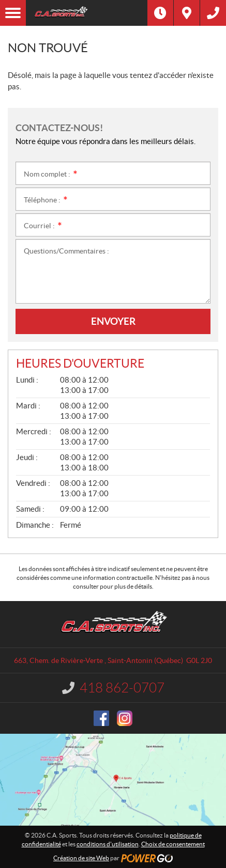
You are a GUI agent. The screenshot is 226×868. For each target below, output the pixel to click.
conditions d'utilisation (108, 844)
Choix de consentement (173, 844)
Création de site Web (81, 858)
